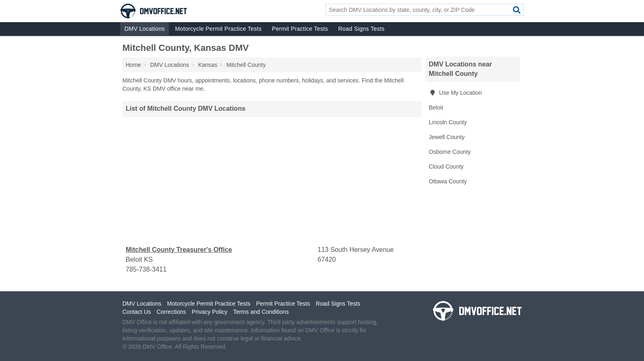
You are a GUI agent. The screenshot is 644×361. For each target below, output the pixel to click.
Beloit (436, 107)
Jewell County (447, 137)
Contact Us (137, 312)
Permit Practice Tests (300, 29)
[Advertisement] (272, 181)
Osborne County (450, 152)
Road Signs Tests (361, 29)
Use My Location (455, 93)
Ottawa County (448, 181)
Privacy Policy (210, 312)
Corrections (171, 312)
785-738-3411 (146, 269)
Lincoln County (448, 122)
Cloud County (446, 167)
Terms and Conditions (261, 312)
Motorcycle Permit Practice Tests (218, 29)
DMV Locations (145, 29)
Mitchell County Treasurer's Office (179, 250)
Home (133, 65)
